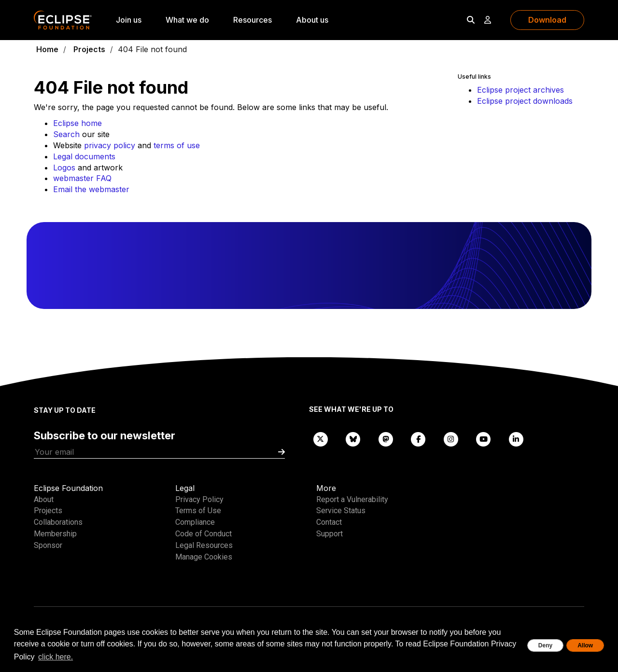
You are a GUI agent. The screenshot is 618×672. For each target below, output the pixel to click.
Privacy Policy (199, 499)
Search (66, 134)
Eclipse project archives (520, 90)
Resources (253, 20)
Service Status (341, 511)
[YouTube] (484, 439)
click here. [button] (56, 657)
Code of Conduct (204, 534)
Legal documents (84, 156)
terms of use (177, 145)
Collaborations (58, 522)
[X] (321, 439)
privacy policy (110, 145)
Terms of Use (198, 511)
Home (47, 49)
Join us (129, 20)
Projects (89, 49)
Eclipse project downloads (525, 101)
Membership (55, 534)
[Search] (471, 20)
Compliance (195, 522)
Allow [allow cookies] (585, 645)
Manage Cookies (204, 557)
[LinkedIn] (516, 439)
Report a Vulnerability (352, 499)
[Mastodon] (386, 439)
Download (547, 20)
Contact (329, 522)
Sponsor (48, 545)
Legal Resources (204, 545)
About (44, 499)
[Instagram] (451, 439)
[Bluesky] (353, 439)
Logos (64, 168)
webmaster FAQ (82, 178)
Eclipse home (77, 123)
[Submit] (281, 452)
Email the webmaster (91, 189)
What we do (187, 20)
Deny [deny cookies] (545, 645)
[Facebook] (419, 439)
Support (330, 534)
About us (312, 20)
